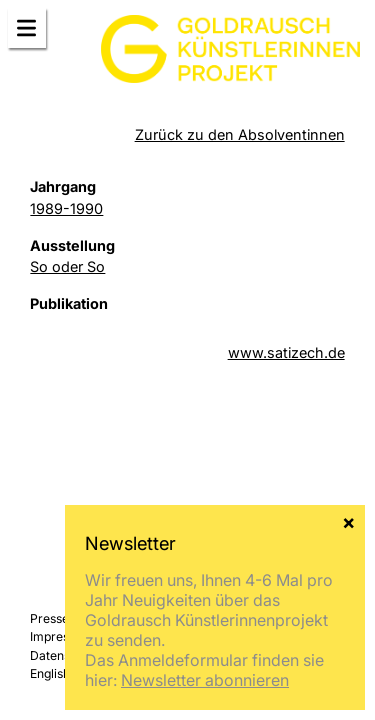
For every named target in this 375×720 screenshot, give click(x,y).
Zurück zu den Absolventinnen (240, 134)
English (50, 673)
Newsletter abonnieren (205, 680)
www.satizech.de (286, 352)
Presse (49, 618)
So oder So (67, 266)
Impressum (61, 636)
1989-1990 (66, 208)
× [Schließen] (348, 521)
